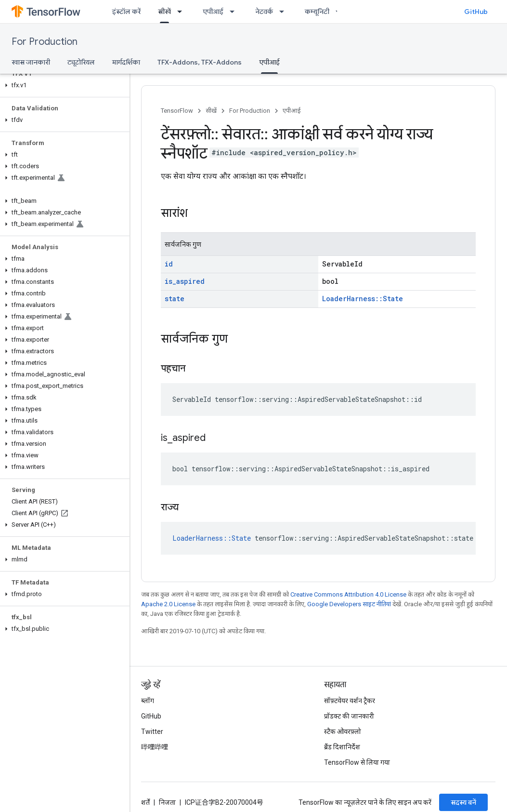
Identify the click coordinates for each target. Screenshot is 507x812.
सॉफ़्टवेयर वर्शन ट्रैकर (350, 701)
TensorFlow (177, 111)
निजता (167, 802)
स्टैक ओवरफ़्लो (343, 732)
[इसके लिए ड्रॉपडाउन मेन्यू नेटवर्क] (285, 12)
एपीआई (213, 12)
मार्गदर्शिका (126, 62)
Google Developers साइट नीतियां (349, 604)
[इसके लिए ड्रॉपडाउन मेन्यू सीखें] (182, 12)
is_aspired (185, 281)
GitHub (476, 12)
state (175, 299)
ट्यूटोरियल (81, 62)
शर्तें (145, 802)
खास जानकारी (31, 62)
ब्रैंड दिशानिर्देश (342, 747)
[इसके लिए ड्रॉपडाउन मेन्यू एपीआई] (235, 12)
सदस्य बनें (463, 802)
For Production (45, 42)
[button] (63, 85)
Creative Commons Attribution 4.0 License (348, 594)
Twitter (152, 732)
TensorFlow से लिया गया (357, 762)
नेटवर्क (264, 12)
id (169, 264)
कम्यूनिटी (317, 12)
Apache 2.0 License (168, 604)
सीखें (211, 111)
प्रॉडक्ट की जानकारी (349, 716)
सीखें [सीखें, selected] (164, 12)
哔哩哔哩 (155, 747)
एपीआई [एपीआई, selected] (269, 62)
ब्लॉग (148, 701)
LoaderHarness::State (363, 299)
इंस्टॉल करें (126, 12)
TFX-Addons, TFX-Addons (200, 62)
